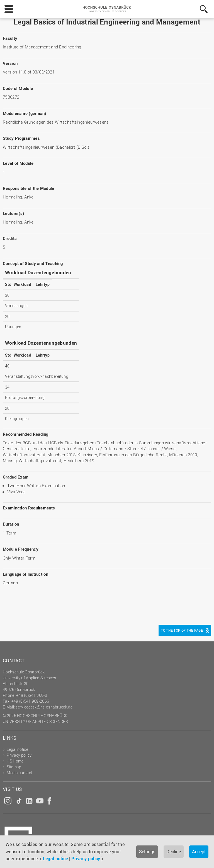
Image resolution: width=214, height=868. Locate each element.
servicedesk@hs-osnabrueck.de (44, 707)
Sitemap (14, 767)
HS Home (15, 761)
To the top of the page (182, 630)
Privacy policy (86, 859)
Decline (174, 852)
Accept (199, 852)
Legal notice (55, 859)
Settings (147, 852)
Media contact (19, 773)
